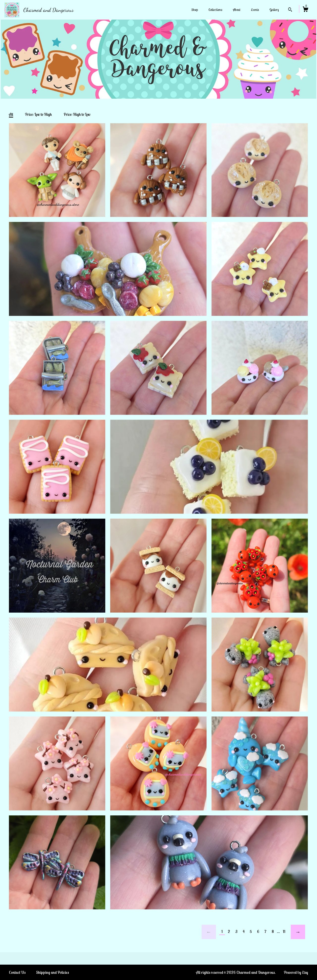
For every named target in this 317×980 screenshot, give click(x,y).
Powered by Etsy (296, 972)
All (11, 114)
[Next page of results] (298, 932)
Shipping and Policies (53, 972)
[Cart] (305, 10)
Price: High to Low (77, 114)
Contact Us (17, 972)
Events (255, 10)
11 (284, 931)
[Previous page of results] (209, 932)
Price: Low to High (38, 114)
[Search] (290, 10)
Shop (195, 10)
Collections (215, 10)
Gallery (274, 10)
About (237, 10)
